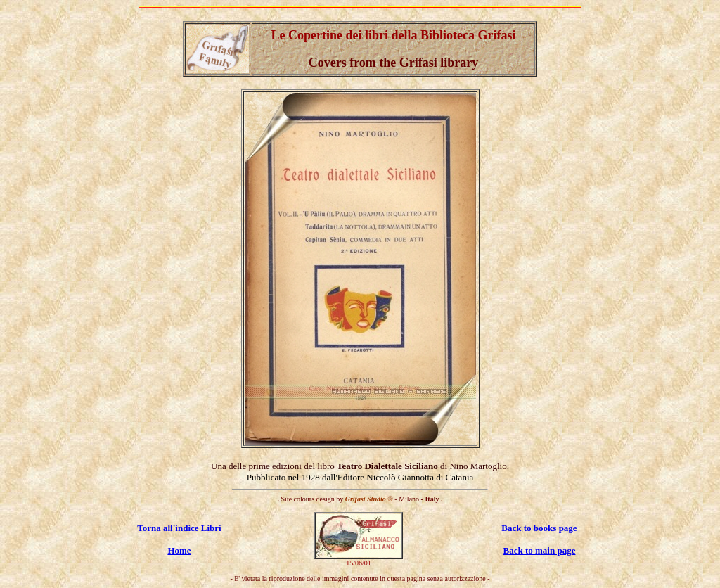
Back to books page (539, 528)
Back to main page (540, 550)
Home (179, 550)
